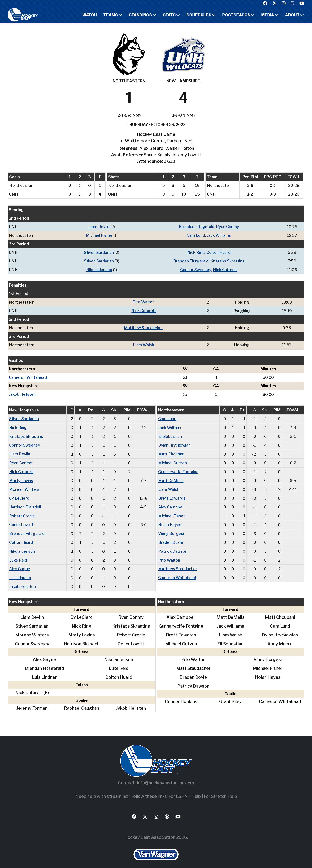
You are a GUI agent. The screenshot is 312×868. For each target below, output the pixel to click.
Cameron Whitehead (28, 376)
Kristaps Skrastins (228, 260)
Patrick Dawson (173, 547)
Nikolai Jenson (99, 269)
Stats (169, 15)
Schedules (199, 15)
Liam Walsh (144, 343)
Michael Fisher (99, 235)
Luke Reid (18, 555)
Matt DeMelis (171, 477)
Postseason (236, 15)
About (292, 15)
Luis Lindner (20, 573)
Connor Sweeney (196, 269)
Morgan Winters (24, 486)
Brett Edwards (172, 495)
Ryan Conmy (228, 227)
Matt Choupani (172, 451)
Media (268, 15)
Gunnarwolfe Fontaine (178, 469)
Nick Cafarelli (225, 269)
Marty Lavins (21, 477)
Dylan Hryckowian (174, 443)
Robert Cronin (22, 512)
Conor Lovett (21, 521)
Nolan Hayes (170, 521)
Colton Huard (219, 252)
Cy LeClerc (19, 495)
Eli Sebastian (170, 434)
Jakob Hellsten (22, 393)
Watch (89, 15)
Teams (110, 15)
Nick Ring (196, 252)
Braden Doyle (171, 538)
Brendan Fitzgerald (197, 227)
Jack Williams (219, 235)
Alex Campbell (171, 503)
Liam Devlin (99, 227)
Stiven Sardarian (99, 252)
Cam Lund (196, 235)
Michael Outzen (173, 460)
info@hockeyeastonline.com (166, 778)
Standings (140, 15)
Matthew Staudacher (144, 326)
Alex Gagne (20, 564)
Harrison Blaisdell (25, 503)
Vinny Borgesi (171, 529)
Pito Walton (144, 301)
